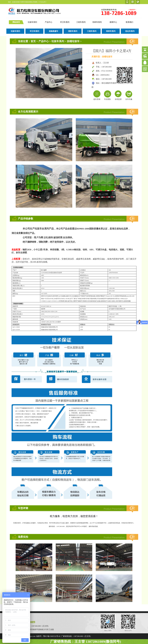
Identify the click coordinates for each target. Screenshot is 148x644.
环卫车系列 (65, 22)
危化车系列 (130, 31)
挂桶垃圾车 (73, 41)
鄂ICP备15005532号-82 (52, 636)
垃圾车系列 (32, 22)
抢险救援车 (54, 31)
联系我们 (129, 22)
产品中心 (49, 22)
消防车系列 (73, 31)
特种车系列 (97, 22)
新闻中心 (113, 22)
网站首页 (16, 22)
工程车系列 (81, 22)
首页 (33, 41)
